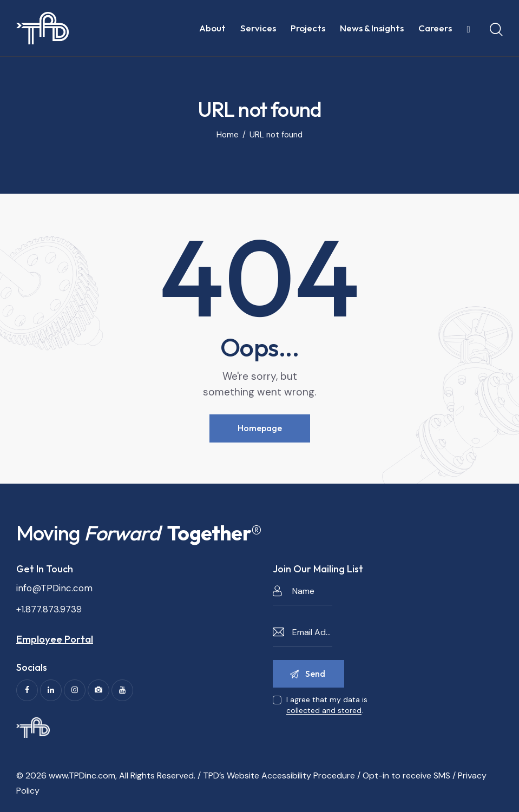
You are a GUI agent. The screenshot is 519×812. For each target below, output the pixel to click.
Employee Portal (55, 639)
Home (228, 135)
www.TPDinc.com (82, 775)
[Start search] (496, 30)
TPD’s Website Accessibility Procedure (279, 775)
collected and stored (324, 711)
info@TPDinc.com (54, 588)
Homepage (260, 428)
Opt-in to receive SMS (406, 775)
